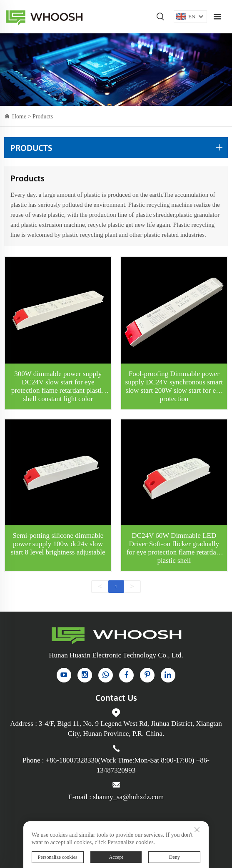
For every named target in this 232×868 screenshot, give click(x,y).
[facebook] (126, 675)
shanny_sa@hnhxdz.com (128, 797)
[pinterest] (147, 675)
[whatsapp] (106, 675)
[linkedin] (168, 675)
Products (43, 117)
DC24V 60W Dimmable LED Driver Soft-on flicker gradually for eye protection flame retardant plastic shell (174, 548)
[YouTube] (64, 675)
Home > (22, 117)
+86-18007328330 (72, 760)
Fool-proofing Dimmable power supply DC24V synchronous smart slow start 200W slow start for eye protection (174, 386)
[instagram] (85, 675)
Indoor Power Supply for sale (44, 17)
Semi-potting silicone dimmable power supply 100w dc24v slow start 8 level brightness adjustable (58, 544)
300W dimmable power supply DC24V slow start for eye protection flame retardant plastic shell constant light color (58, 386)
